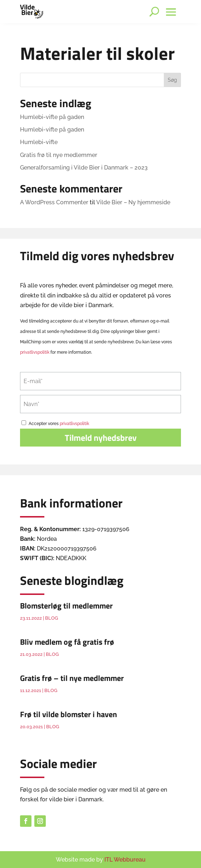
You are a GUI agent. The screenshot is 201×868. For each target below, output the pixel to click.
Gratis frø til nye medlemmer (59, 155)
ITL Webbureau (125, 860)
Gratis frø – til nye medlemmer (72, 678)
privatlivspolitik (35, 352)
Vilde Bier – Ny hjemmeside (133, 202)
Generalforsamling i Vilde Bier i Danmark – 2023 (84, 168)
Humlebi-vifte (39, 142)
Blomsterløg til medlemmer (66, 606)
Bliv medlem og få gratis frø (67, 642)
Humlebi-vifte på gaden (52, 117)
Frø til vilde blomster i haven (68, 714)
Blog (52, 618)
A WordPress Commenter (54, 202)
